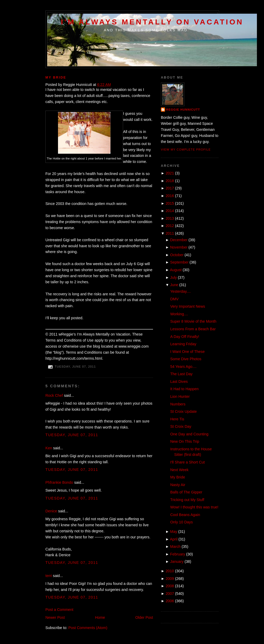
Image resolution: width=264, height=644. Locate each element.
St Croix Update (184, 411)
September (179, 262)
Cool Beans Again (185, 515)
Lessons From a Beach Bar (193, 329)
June (174, 285)
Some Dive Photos (186, 359)
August (176, 270)
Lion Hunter (180, 396)
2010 (170, 571)
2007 (170, 594)
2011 (170, 233)
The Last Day (181, 374)
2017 (170, 188)
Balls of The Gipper (186, 492)
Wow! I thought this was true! (194, 507)
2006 (170, 601)
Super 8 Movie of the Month (193, 321)
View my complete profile (186, 150)
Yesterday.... (181, 291)
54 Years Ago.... (183, 367)
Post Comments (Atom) (88, 628)
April (174, 539)
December (179, 240)
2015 (170, 203)
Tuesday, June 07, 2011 (72, 435)
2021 (170, 173)
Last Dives (179, 382)
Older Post (144, 617)
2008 (170, 586)
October (177, 255)
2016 (170, 196)
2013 (170, 218)
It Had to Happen (184, 389)
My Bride (56, 78)
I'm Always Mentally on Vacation (152, 22)
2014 (170, 211)
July (173, 277)
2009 (170, 579)
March (175, 547)
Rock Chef (54, 395)
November (179, 247)
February (178, 554)
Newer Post (55, 617)
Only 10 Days (182, 522)
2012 (170, 226)
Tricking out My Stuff (187, 500)
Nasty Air (178, 485)
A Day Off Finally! (185, 337)
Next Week (179, 470)
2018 (170, 181)
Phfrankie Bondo (59, 482)
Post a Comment (59, 610)
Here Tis (177, 419)
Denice (51, 511)
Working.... (179, 314)
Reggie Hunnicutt (183, 110)
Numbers (178, 404)
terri (49, 576)
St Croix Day (181, 426)
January (177, 561)
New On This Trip (185, 441)
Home (100, 617)
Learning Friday (183, 344)
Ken (49, 448)
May (174, 532)
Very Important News (188, 306)
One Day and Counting (189, 434)
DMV (175, 299)
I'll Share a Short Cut (188, 462)
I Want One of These (188, 352)
